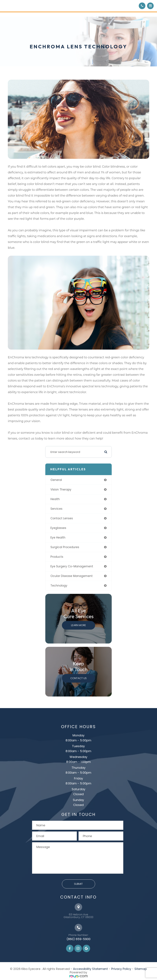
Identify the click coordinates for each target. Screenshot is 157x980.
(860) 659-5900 (78, 939)
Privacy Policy (121, 969)
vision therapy (61, 490)
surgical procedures (65, 547)
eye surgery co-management (72, 566)
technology (59, 586)
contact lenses (62, 518)
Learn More (78, 625)
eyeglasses (58, 528)
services (56, 509)
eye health (58, 538)
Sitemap (141, 969)
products (57, 557)
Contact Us (78, 678)
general (56, 480)
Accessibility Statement (90, 969)
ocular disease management (72, 576)
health (55, 499)
